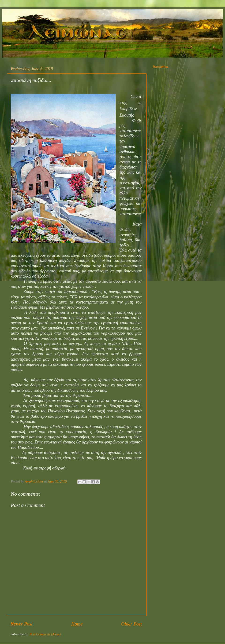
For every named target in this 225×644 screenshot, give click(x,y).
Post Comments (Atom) (45, 634)
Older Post (131, 624)
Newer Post (22, 624)
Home (77, 624)
